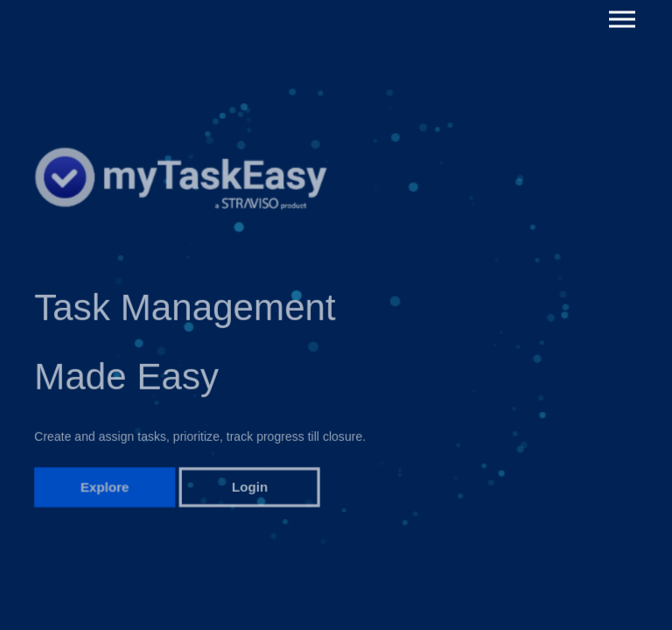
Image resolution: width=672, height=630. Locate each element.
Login (250, 494)
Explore (105, 494)
